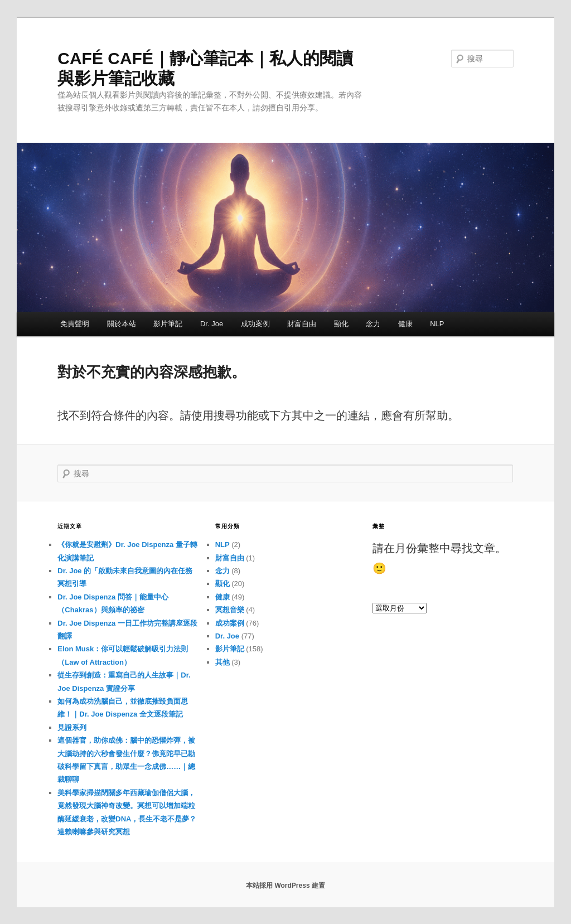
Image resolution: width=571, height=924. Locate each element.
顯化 (341, 324)
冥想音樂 (230, 610)
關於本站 (122, 324)
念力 (373, 324)
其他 (222, 662)
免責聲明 (75, 324)
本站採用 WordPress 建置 (285, 886)
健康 (405, 324)
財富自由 (302, 324)
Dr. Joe (212, 324)
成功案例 (255, 324)
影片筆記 (168, 324)
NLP (437, 324)
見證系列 (72, 727)
